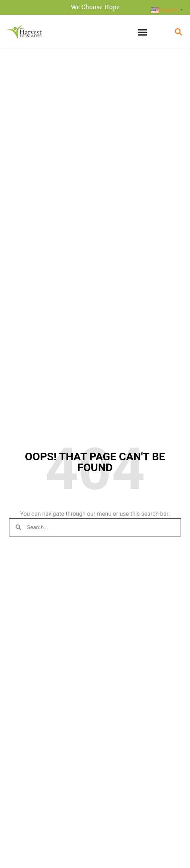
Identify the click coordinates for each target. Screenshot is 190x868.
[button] (142, 32)
